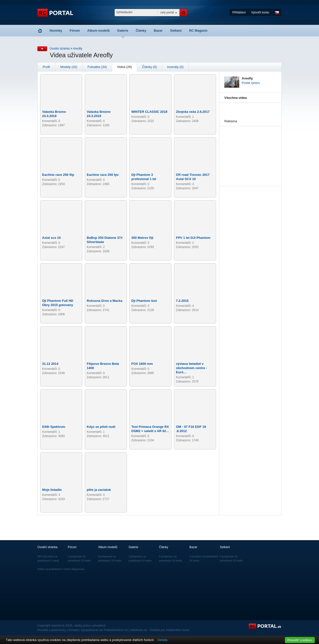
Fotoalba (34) (97, 67)
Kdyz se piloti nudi (101, 427)
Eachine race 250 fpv (103, 175)
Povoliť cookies (300, 640)
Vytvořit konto (260, 12)
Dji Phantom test (144, 301)
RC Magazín (198, 31)
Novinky (56, 31)
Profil (46, 67)
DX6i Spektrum (54, 427)
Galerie (123, 31)
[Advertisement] (249, 151)
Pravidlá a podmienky (52, 630)
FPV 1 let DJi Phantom (193, 238)
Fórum (75, 31)
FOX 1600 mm (142, 364)
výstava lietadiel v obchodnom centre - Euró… (192, 368)
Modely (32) (69, 67)
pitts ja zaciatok (99, 490)
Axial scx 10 (51, 238)
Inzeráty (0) (175, 67)
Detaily (163, 640)
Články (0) (149, 67)
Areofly (78, 49)
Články (141, 31)
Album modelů (98, 31)
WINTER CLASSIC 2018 (149, 112)
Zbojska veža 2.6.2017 (193, 112)
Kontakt (74, 630)
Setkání (176, 31)
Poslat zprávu (251, 83)
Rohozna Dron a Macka (105, 301)
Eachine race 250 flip (58, 175)
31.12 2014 (50, 364)
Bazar (158, 31)
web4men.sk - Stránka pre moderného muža (160, 630)
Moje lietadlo (52, 490)
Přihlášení (239, 12)
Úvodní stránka (60, 49)
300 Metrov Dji (142, 238)
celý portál (167, 12)
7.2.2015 (182, 301)
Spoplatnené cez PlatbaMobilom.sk (104, 630)
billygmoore (78, 569)
